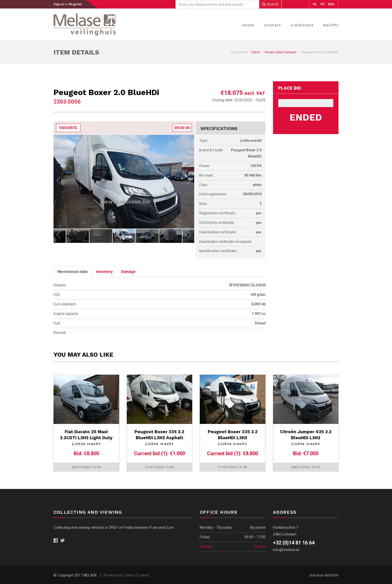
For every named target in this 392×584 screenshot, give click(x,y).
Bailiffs (331, 25)
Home (248, 25)
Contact (273, 25)
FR (322, 4)
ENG (331, 4)
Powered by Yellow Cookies (127, 575)
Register (75, 4)
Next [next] (189, 182)
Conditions (302, 25)
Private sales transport (281, 52)
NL (315, 4)
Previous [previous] (58, 182)
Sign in (59, 4)
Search (270, 4)
